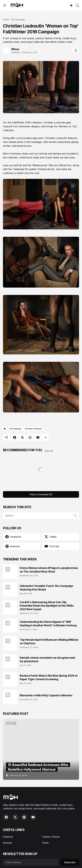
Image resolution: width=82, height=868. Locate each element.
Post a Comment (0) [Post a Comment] (41, 494)
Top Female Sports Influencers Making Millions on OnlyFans (49, 641)
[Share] (76, 51)
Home (6, 20)
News (45, 843)
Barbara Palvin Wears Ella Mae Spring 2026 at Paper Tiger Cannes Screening (49, 677)
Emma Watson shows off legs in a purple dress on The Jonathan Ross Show (49, 570)
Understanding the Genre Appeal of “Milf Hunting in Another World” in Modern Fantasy (48, 623)
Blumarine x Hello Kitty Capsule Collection (46, 695)
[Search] (77, 5)
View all (49, 451)
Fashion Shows (51, 837)
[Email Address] (31, 862)
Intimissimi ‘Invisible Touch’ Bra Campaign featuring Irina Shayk (46, 588)
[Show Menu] (5, 5)
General (7, 843)
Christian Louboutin (33, 429)
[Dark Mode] (71, 5)
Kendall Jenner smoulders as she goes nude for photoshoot (47, 659)
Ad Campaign (18, 20)
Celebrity (8, 837)
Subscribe (70, 862)
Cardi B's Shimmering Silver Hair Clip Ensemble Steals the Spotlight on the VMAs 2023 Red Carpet (47, 606)
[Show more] (46, 437)
